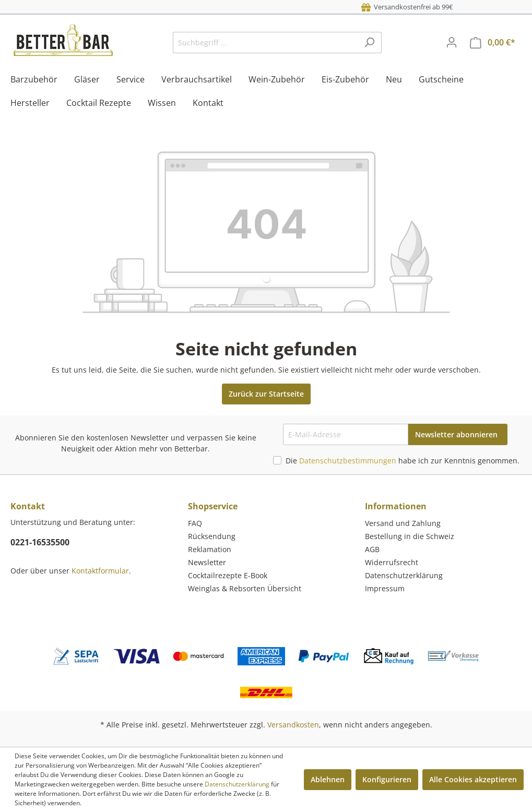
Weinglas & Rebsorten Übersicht (245, 588)
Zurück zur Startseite (266, 394)
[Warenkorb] (493, 43)
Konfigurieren (387, 779)
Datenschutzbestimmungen (348, 461)
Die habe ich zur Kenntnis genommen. (403, 461)
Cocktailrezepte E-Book (228, 575)
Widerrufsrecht (392, 562)
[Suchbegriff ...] (265, 43)
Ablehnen (328, 779)
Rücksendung (212, 536)
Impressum (385, 588)
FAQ (195, 523)
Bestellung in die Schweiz (410, 536)
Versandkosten (293, 725)
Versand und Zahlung (403, 523)
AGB (372, 549)
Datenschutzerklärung (404, 575)
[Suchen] (369, 43)
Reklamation (210, 549)
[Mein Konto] (452, 42)
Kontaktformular (100, 571)
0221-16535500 (40, 542)
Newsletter (207, 562)
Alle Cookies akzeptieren (473, 779)
